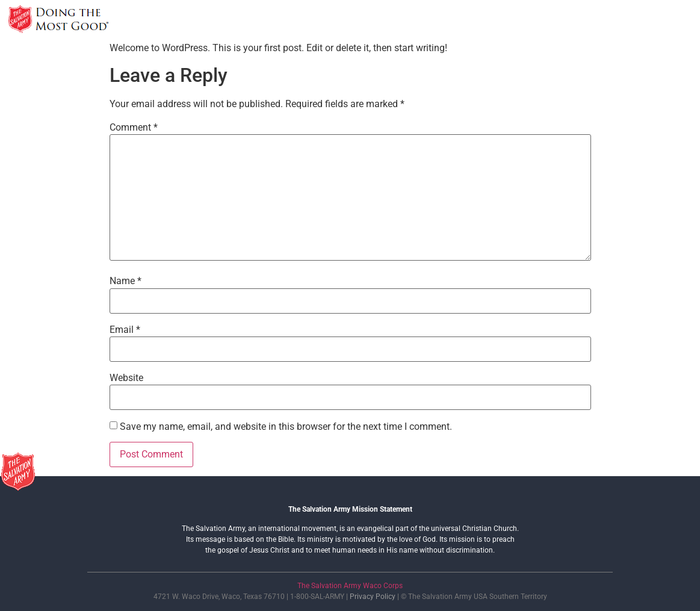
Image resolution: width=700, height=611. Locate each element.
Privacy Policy (373, 597)
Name (125, 281)
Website (126, 378)
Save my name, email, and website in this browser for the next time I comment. (286, 427)
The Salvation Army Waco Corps (350, 586)
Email (125, 330)
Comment (134, 128)
